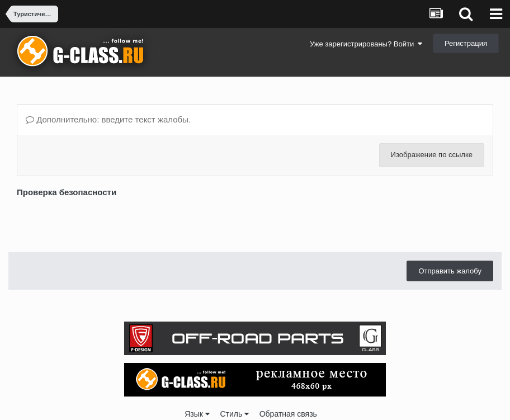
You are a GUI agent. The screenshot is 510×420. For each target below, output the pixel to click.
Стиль (234, 414)
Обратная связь (288, 414)
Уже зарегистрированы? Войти (366, 44)
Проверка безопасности (67, 192)
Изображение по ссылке (432, 155)
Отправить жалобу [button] (450, 271)
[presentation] (102, 222)
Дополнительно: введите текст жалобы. (108, 119)
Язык (197, 414)
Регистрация (466, 43)
